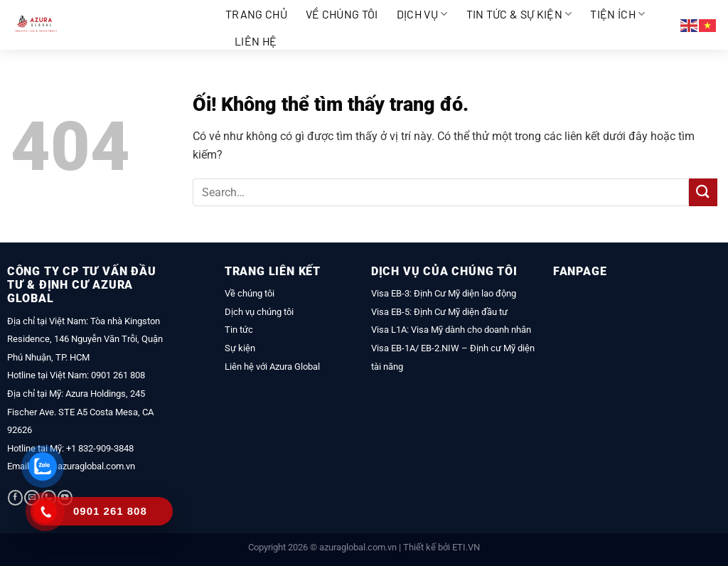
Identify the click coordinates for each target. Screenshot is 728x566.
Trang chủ (256, 14)
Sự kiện (240, 348)
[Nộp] (703, 192)
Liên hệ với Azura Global (272, 367)
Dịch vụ (422, 14)
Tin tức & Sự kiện (519, 14)
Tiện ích (617, 14)
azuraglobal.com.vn (358, 547)
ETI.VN (466, 547)
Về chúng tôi (342, 14)
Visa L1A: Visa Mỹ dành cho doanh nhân (451, 330)
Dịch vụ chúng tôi (259, 312)
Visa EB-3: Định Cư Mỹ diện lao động (444, 293)
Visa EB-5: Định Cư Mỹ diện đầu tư (439, 312)
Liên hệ (256, 41)
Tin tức (239, 330)
